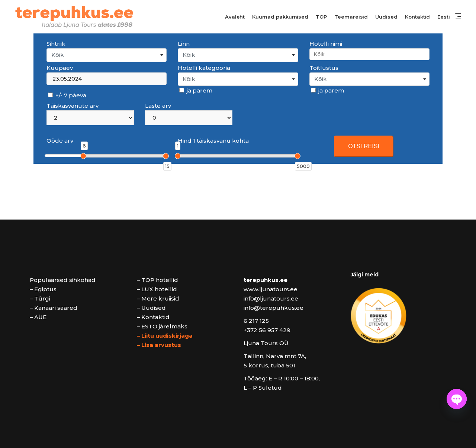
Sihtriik (56, 44)
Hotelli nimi (326, 44)
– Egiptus (43, 289)
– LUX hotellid (157, 289)
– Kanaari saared (54, 308)
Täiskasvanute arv (73, 106)
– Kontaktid (153, 317)
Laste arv (158, 106)
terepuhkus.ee (266, 280)
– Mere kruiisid (158, 298)
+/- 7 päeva (67, 95)
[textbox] (107, 55)
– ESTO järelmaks (162, 326)
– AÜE (38, 317)
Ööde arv (60, 141)
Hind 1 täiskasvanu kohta (213, 141)
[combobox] (107, 55)
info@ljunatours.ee (271, 298)
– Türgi (40, 298)
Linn (184, 44)
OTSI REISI (364, 146)
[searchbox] (369, 54)
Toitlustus (324, 68)
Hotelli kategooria (204, 68)
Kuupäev (60, 68)
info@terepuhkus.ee (274, 308)
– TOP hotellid (157, 280)
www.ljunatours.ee (271, 289)
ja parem (196, 90)
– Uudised (151, 308)
